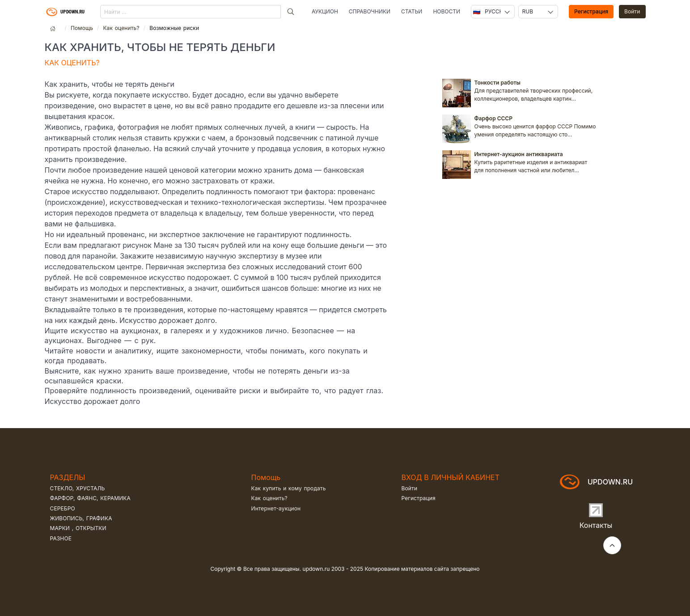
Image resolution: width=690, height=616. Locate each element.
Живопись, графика (81, 518)
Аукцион (325, 11)
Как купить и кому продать (289, 488)
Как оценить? (121, 28)
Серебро (63, 508)
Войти (632, 11)
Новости (447, 11)
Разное (61, 538)
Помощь (82, 28)
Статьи (412, 11)
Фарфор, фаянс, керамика (90, 498)
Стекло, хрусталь (78, 488)
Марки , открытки (78, 528)
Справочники (370, 11)
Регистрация (591, 11)
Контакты (596, 525)
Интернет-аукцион (276, 508)
